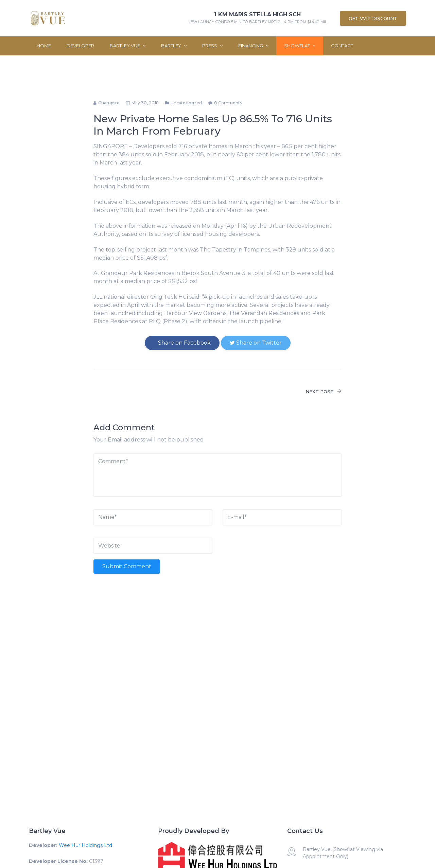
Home (44, 46)
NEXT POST (324, 392)
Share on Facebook (182, 343)
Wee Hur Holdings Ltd (85, 845)
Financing (253, 46)
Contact (342, 46)
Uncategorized (186, 103)
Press (212, 46)
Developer (80, 46)
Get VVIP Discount (373, 18)
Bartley (174, 46)
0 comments (228, 103)
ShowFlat (300, 46)
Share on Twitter (256, 343)
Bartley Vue (128, 46)
